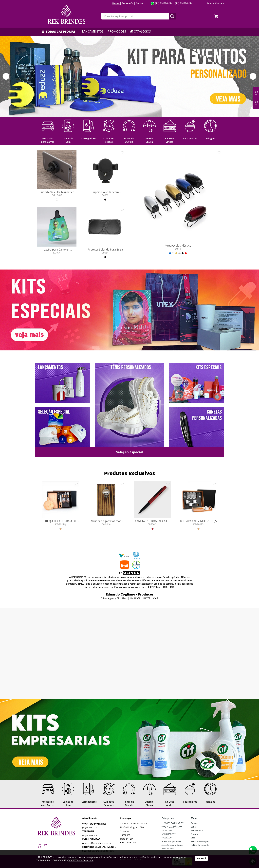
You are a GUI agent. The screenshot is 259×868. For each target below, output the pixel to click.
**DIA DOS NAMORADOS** (169, 832)
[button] (6, 76)
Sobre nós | (129, 3)
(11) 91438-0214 (164, 3)
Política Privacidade (200, 845)
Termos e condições (200, 841)
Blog (193, 838)
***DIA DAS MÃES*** (172, 827)
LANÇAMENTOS (93, 31)
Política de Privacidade (81, 860)
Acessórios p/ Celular (171, 841)
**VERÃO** (167, 838)
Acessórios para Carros (172, 845)
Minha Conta (216, 3)
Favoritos (195, 834)
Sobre (194, 827)
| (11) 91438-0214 (182, 3)
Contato (141, 3)
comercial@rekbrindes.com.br (97, 843)
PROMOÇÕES (117, 31)
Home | (117, 3)
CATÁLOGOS (140, 31)
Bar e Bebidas (168, 849)
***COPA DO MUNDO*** (174, 823)
